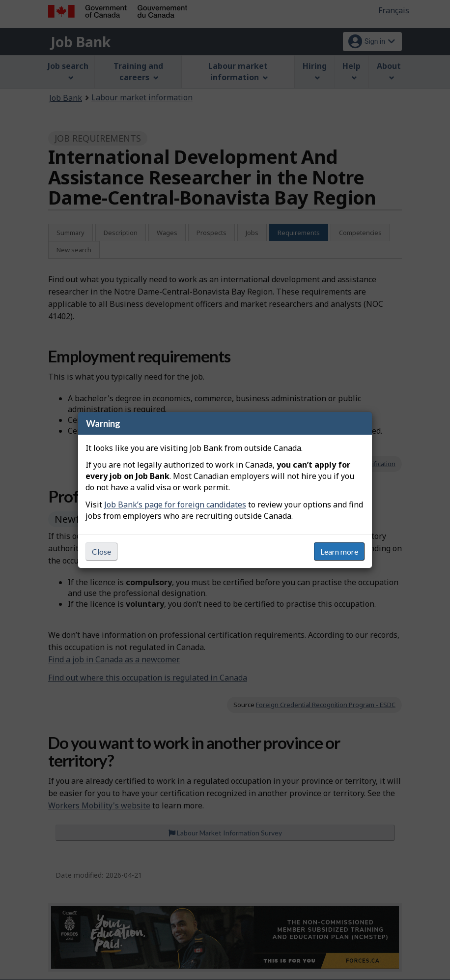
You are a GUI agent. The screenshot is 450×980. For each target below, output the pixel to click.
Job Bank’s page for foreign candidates (175, 505)
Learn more (339, 551)
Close (101, 551)
